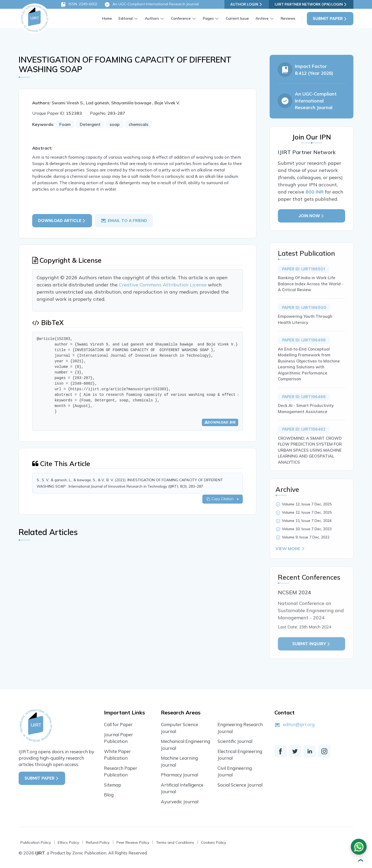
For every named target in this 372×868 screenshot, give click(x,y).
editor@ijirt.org (299, 724)
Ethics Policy (68, 842)
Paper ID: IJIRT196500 (304, 324)
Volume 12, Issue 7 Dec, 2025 (307, 520)
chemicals (139, 124)
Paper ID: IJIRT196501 (304, 285)
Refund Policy (98, 842)
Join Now (312, 216)
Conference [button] (181, 18)
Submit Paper (330, 18)
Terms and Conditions (175, 842)
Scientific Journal (235, 741)
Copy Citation (223, 499)
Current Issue (237, 18)
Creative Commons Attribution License (163, 285)
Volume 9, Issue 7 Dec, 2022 (306, 553)
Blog (109, 795)
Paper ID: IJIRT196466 (304, 413)
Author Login (247, 4)
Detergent (90, 124)
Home (107, 18)
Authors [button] (152, 18)
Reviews (288, 18)
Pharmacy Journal (179, 775)
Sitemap (113, 785)
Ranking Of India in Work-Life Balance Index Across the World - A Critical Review (311, 300)
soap (115, 124)
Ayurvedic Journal (180, 802)
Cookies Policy (214, 842)
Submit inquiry (312, 660)
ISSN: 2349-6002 (79, 5)
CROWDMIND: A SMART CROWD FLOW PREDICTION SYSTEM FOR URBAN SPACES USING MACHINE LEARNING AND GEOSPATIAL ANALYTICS (310, 466)
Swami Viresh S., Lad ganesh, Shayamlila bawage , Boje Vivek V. (116, 103)
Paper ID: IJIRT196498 (304, 356)
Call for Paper (118, 724)
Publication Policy (36, 842)
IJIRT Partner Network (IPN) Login (311, 4)
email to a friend (124, 221)
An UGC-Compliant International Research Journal (151, 5)
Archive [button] (262, 18)
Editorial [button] (126, 18)
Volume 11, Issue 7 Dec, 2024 (307, 537)
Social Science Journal (240, 785)
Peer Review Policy (133, 842)
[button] (360, 860)
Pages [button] (208, 18)
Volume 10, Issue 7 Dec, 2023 (307, 545)
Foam (65, 124)
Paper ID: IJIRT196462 (304, 445)
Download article (62, 221)
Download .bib (220, 422)
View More (291, 565)
